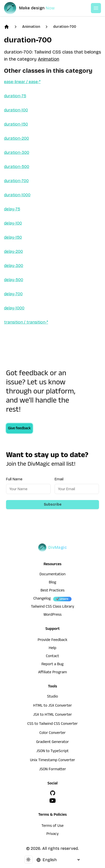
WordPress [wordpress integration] (53, 615)
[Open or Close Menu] (96, 8)
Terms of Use (53, 826)
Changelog (42, 599)
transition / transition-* (26, 322)
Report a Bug (53, 665)
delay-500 (14, 280)
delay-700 (13, 294)
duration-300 (17, 152)
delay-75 (12, 209)
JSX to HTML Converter (53, 715)
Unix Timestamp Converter (52, 761)
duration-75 (15, 96)
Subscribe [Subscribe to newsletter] (53, 504)
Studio (52, 697)
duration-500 (17, 167)
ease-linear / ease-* (22, 82)
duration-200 (16, 138)
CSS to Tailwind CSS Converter (52, 724)
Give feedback (19, 429)
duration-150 (16, 124)
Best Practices (53, 591)
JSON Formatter (52, 770)
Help (53, 649)
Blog (52, 583)
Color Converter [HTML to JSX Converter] (52, 733)
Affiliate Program (52, 673)
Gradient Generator (53, 742)
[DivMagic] (34, 8)
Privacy (52, 834)
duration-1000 (17, 195)
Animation (31, 27)
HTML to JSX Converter (53, 706)
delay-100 (13, 223)
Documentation (53, 575)
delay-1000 (14, 308)
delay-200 (13, 251)
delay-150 (13, 237)
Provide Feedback (52, 640)
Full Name (14, 479)
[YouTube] (53, 801)
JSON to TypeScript (52, 752)
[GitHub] (53, 793)
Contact (52, 657)
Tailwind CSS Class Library (53, 607)
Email (59, 479)
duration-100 (16, 110)
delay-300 (14, 266)
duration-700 (65, 27)
